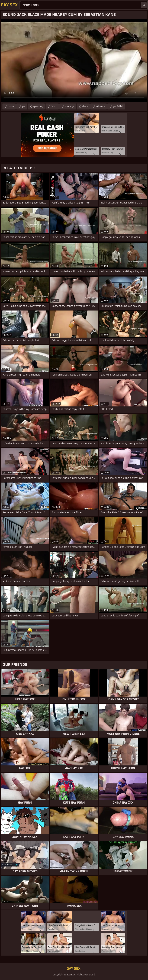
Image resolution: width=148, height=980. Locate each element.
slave (85, 106)
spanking (38, 106)
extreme (100, 106)
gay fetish (118, 106)
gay (23, 106)
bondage (69, 106)
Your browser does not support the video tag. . (74, 61)
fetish (54, 106)
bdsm (11, 106)
